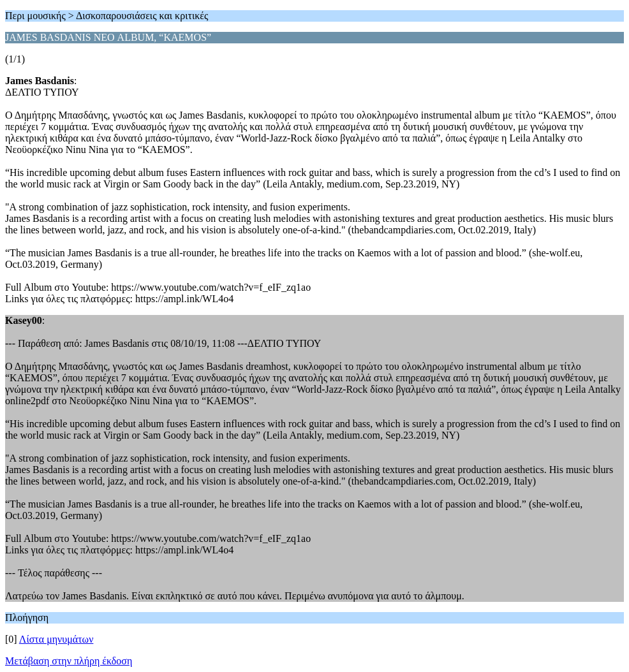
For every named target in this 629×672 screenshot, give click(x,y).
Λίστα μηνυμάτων (56, 639)
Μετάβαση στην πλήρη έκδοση (69, 661)
